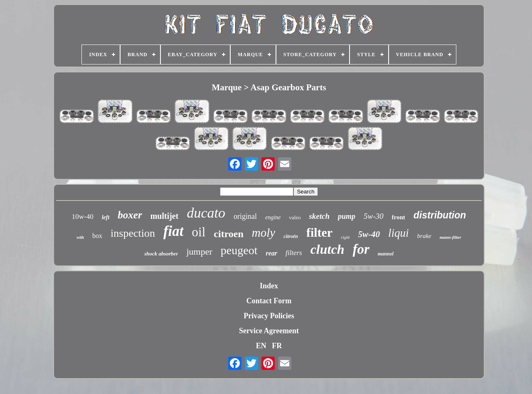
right (345, 237)
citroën (291, 236)
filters (294, 253)
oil (199, 232)
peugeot (239, 250)
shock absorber (161, 254)
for (361, 249)
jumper (199, 252)
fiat (174, 231)
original (245, 216)
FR (277, 346)
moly (264, 233)
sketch (319, 216)
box (97, 236)
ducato (206, 213)
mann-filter (451, 237)
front (399, 217)
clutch (328, 249)
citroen (229, 234)
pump (347, 216)
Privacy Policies (269, 316)
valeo (295, 217)
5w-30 (374, 216)
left (106, 217)
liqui (399, 233)
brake (424, 236)
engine (273, 217)
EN (261, 346)
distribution (440, 215)
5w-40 (369, 234)
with (80, 237)
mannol (386, 254)
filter (319, 232)
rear (271, 253)
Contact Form (269, 301)
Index (269, 286)
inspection (133, 233)
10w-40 (83, 217)
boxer (130, 215)
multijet (165, 216)
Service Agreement (269, 331)
